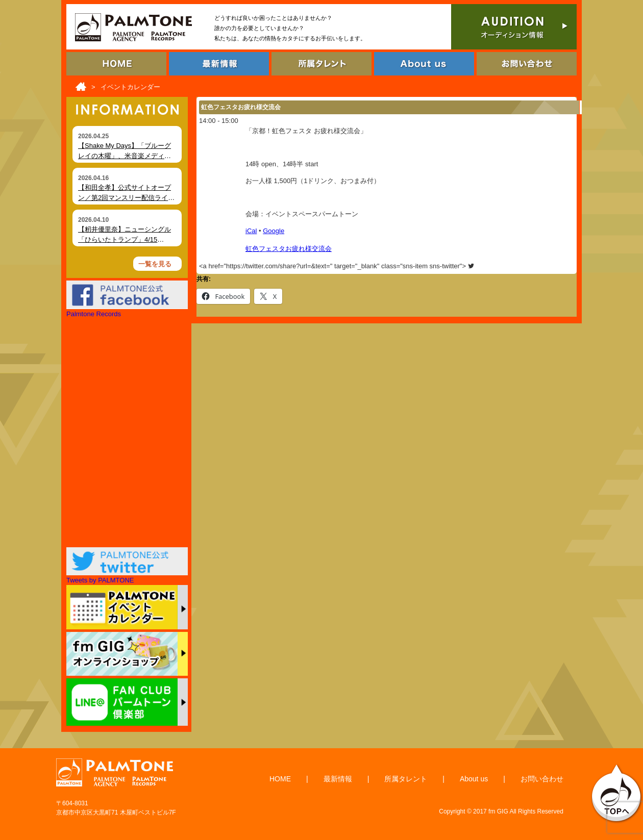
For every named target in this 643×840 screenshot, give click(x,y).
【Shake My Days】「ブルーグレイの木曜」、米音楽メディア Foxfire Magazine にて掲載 (125, 156)
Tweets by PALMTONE (100, 580)
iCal (251, 231)
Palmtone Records (94, 314)
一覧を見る (155, 264)
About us (474, 779)
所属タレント (406, 779)
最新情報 (338, 779)
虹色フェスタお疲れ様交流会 (289, 249)
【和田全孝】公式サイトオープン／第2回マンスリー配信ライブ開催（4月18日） (126, 197)
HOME (280, 779)
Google (274, 231)
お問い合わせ (542, 779)
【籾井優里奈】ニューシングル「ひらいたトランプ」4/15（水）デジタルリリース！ (125, 239)
